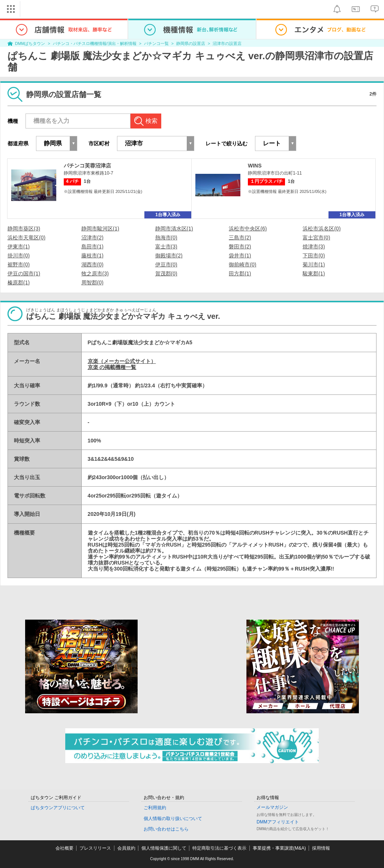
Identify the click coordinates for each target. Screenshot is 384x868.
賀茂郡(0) (166, 273)
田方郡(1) (240, 273)
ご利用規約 (155, 808)
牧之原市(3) (95, 273)
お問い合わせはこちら (166, 829)
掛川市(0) (19, 255)
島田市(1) (92, 247)
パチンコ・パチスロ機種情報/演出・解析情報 (95, 43)
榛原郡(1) (19, 282)
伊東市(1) (19, 247)
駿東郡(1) (314, 273)
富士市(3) (166, 247)
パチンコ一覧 (156, 43)
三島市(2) (240, 238)
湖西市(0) (92, 264)
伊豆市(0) (166, 264)
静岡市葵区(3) (24, 229)
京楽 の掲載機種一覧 (112, 367)
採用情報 (321, 848)
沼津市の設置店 (227, 43)
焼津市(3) (314, 247)
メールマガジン (272, 807)
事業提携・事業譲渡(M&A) (279, 848)
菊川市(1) (314, 264)
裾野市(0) (19, 264)
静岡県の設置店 (191, 43)
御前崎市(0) (242, 264)
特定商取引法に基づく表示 (219, 848)
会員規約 (126, 848)
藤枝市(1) (92, 255)
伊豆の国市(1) (24, 273)
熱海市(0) (166, 238)
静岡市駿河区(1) (100, 229)
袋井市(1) (240, 255)
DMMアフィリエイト (278, 822)
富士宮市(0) (316, 238)
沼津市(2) (92, 238)
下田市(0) (314, 255)
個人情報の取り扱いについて (173, 819)
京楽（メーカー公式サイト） (122, 361)
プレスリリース (95, 848)
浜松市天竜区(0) (26, 238)
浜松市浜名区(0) (322, 229)
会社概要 (64, 848)
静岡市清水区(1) (174, 229)
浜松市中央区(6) (248, 229)
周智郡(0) (92, 282)
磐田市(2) (240, 247)
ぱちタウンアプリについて (58, 808)
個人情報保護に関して (164, 848)
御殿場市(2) (169, 255)
